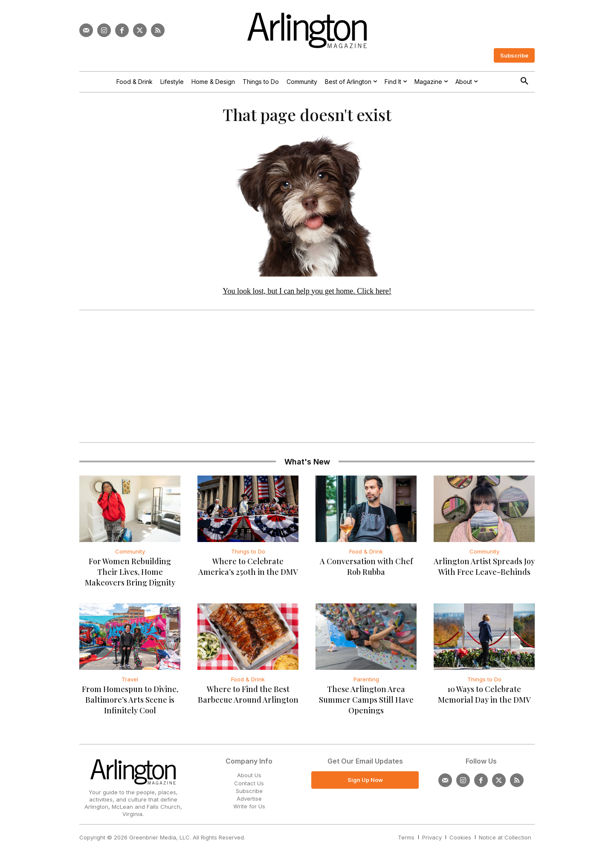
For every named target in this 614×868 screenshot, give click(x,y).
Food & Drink (366, 556)
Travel (130, 684)
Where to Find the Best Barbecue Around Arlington (248, 699)
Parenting (366, 684)
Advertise (249, 803)
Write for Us (249, 811)
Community (130, 556)
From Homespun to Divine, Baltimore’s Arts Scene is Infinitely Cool (130, 704)
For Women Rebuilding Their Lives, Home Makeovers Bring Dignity (130, 577)
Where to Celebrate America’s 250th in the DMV (248, 571)
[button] (524, 81)
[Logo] (307, 30)
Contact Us (249, 787)
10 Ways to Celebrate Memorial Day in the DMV (484, 699)
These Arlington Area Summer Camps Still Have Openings (366, 704)
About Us (249, 780)
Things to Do (248, 556)
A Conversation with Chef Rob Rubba (366, 571)
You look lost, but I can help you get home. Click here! (307, 295)
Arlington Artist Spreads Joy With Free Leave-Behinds (484, 571)
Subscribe (249, 795)
